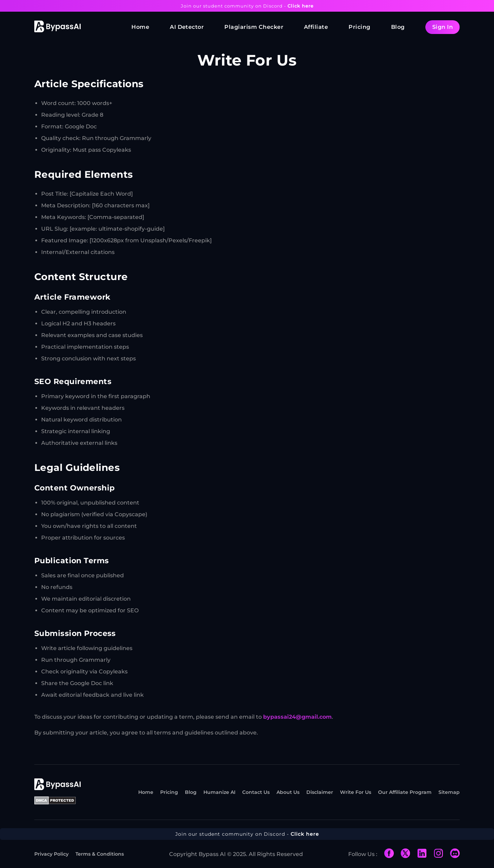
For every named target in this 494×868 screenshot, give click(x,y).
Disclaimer (320, 792)
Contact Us (256, 792)
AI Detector (187, 27)
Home (140, 27)
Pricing (359, 27)
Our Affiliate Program (405, 792)
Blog (398, 27)
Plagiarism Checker (254, 27)
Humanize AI (219, 792)
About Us (288, 792)
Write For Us (356, 792)
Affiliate (316, 27)
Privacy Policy (51, 854)
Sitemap (449, 792)
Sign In (443, 27)
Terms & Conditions (100, 854)
